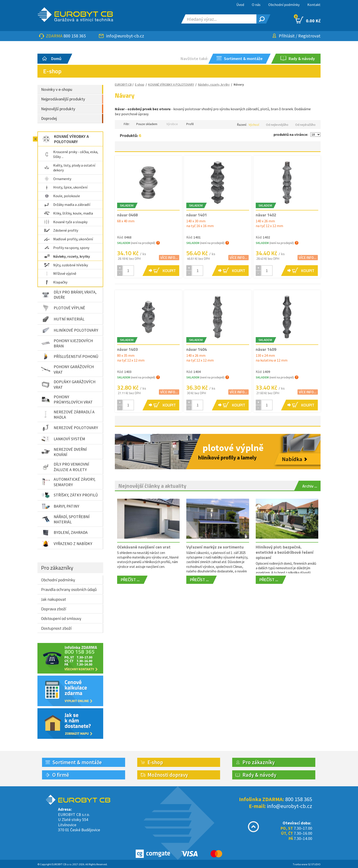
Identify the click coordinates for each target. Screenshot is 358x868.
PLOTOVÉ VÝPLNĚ (63, 308)
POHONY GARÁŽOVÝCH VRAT (67, 369)
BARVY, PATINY (60, 506)
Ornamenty (58, 179)
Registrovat (309, 36)
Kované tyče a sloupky (66, 222)
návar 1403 (127, 349)
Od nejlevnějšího (277, 125)
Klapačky (56, 282)
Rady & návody (259, 775)
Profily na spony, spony (67, 248)
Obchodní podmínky (284, 5)
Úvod (240, 5)
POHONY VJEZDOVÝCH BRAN (67, 343)
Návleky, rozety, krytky (67, 256)
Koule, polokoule (62, 196)
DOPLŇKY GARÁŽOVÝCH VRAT (68, 384)
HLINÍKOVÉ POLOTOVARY (70, 330)
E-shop (140, 84)
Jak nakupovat (54, 599)
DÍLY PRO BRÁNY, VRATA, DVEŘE (69, 295)
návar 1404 (197, 349)
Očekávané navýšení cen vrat (144, 547)
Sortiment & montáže (77, 762)
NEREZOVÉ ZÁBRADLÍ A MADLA (68, 414)
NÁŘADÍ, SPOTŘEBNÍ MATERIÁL (65, 519)
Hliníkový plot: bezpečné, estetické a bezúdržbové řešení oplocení (285, 552)
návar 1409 (266, 349)
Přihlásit (287, 36)
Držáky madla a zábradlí (67, 205)
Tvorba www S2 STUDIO (307, 864)
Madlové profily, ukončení (68, 239)
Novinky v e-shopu (57, 89)
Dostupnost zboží (56, 628)
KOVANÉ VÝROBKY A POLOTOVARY (65, 139)
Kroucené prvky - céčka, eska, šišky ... (71, 154)
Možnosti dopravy (168, 775)
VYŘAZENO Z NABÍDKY (67, 544)
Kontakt (314, 5)
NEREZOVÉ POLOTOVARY (70, 428)
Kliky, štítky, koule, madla (68, 213)
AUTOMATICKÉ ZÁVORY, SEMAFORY (68, 482)
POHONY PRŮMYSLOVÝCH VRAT (67, 399)
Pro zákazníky (57, 568)
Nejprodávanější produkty (63, 99)
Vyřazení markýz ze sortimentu (215, 547)
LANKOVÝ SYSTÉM (63, 439)
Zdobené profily (61, 230)
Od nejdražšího (305, 125)
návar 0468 (127, 215)
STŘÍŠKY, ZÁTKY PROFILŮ (70, 495)
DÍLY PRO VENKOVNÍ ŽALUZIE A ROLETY (65, 467)
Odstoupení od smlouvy (61, 618)
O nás (256, 5)
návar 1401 (197, 215)
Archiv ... (310, 486)
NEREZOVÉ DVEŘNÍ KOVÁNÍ (64, 452)
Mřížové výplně (60, 273)
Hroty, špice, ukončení (66, 187)
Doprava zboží (54, 609)
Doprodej (49, 118)
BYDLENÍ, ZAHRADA (64, 532)
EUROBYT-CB (123, 84)
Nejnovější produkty (58, 109)
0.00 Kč (308, 20)
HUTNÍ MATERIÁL (63, 319)
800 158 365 (75, 36)
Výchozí (254, 125)
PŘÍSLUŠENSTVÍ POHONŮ (70, 356)
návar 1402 (266, 215)
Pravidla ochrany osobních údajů (69, 589)
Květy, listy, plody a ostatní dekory (70, 168)
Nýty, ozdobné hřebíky (66, 265)
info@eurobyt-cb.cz (125, 36)
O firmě (61, 775)
